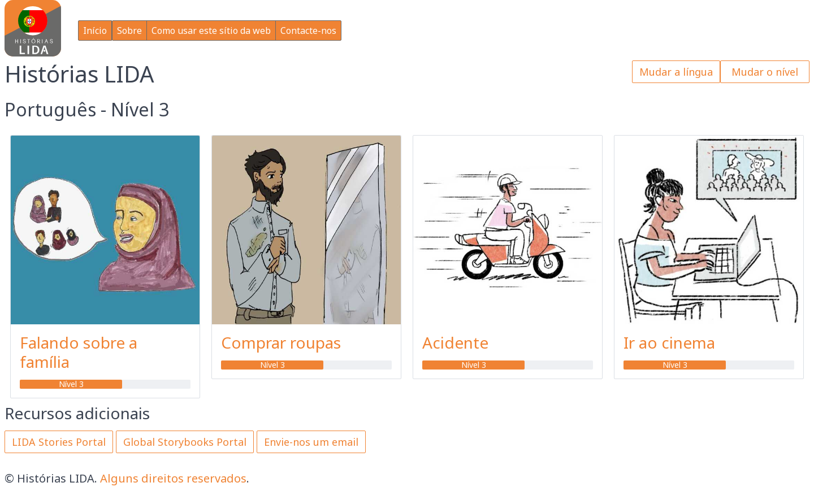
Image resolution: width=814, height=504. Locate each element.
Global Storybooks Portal (185, 442)
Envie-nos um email (311, 442)
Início (95, 31)
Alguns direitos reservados (173, 478)
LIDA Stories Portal (59, 442)
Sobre (129, 31)
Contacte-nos (308, 31)
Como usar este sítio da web (211, 31)
